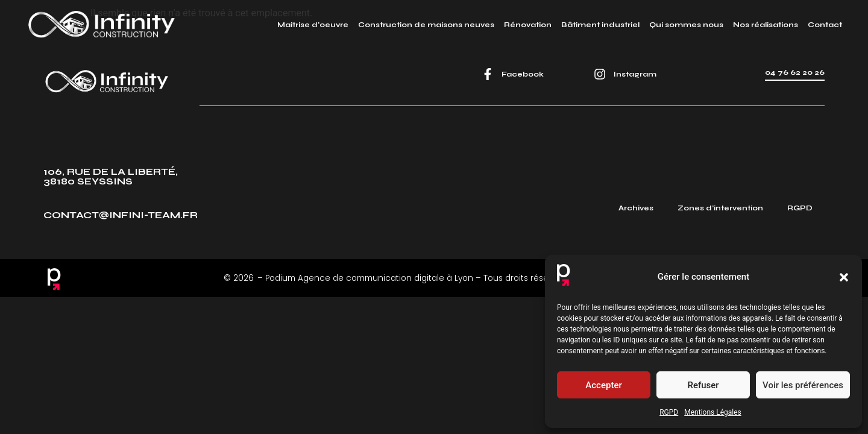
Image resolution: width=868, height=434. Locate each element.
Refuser (703, 385)
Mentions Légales (713, 412)
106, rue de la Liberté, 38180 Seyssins (111, 176)
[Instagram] (600, 74)
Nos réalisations (766, 25)
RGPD (669, 412)
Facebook (523, 74)
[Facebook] (488, 74)
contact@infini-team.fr (121, 215)
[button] (844, 277)
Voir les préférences (803, 385)
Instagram (635, 74)
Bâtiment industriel (600, 25)
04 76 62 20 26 (795, 72)
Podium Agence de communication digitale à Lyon (369, 278)
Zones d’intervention (720, 208)
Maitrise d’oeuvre (313, 25)
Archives (636, 208)
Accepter (603, 385)
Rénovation (528, 25)
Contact (825, 25)
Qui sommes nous (686, 25)
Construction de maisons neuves (426, 25)
